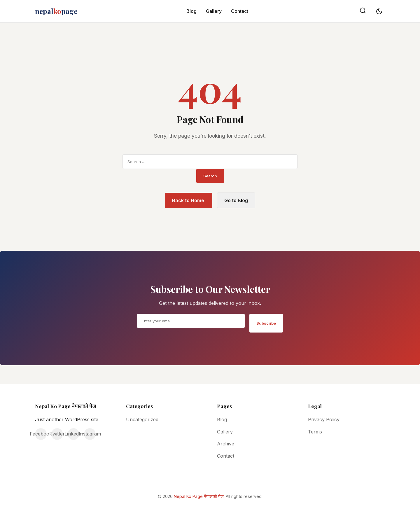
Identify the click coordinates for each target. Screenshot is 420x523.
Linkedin (73, 434)
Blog (191, 11)
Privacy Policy (324, 419)
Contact (240, 11)
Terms (315, 432)
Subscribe (266, 323)
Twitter (57, 434)
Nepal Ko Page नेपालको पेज (199, 496)
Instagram (90, 434)
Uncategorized (142, 419)
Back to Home (189, 200)
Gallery (214, 11)
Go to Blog (236, 200)
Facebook (41, 434)
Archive (226, 444)
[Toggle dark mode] (379, 11)
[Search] (363, 11)
